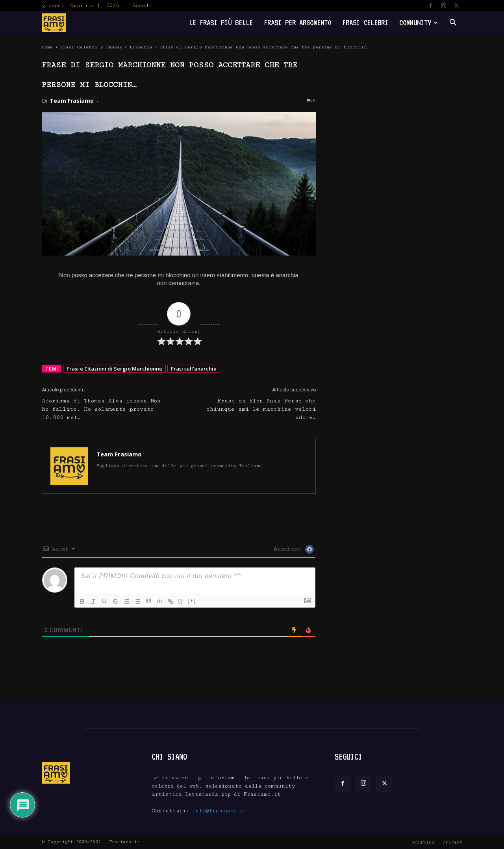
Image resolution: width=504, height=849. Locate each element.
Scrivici (423, 842)
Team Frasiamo (72, 101)
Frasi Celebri (365, 23)
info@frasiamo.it (219, 811)
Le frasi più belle (221, 23)
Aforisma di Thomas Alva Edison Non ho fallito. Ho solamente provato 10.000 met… (101, 409)
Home (47, 47)
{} (181, 601)
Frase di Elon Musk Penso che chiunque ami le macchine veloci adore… (261, 409)
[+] (192, 601)
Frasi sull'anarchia (194, 369)
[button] (453, 23)
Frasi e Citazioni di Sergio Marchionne (114, 369)
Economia (141, 47)
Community (418, 23)
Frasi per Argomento (297, 23)
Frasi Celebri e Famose (91, 47)
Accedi (142, 6)
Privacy (452, 842)
